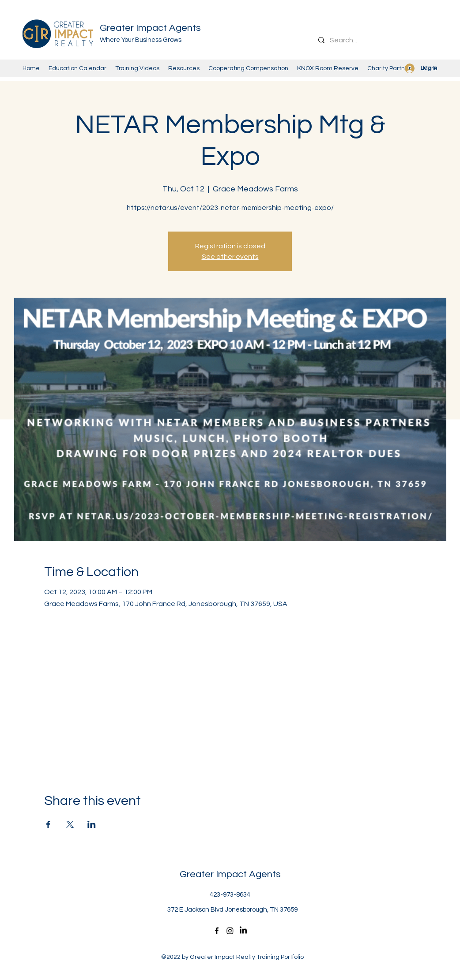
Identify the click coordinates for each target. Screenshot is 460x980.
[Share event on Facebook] (48, 824)
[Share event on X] (70, 824)
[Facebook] (217, 931)
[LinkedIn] (243, 931)
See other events (230, 257)
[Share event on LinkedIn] (92, 824)
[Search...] (379, 40)
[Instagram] (230, 931)
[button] (328, 68)
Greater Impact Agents (150, 28)
